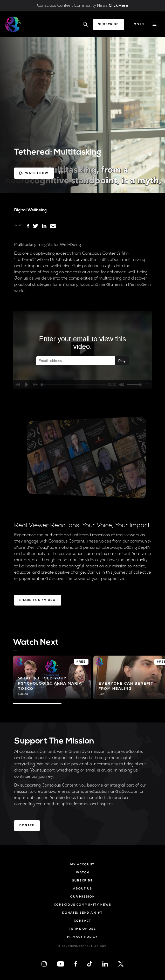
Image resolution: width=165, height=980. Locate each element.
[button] (155, 24)
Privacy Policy (82, 937)
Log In (138, 25)
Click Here (118, 6)
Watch (83, 873)
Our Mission (83, 897)
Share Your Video (38, 600)
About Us (83, 889)
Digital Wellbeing (30, 210)
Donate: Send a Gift (82, 913)
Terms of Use (82, 929)
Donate (27, 826)
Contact (83, 921)
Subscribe (108, 25)
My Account (82, 865)
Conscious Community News (83, 905)
